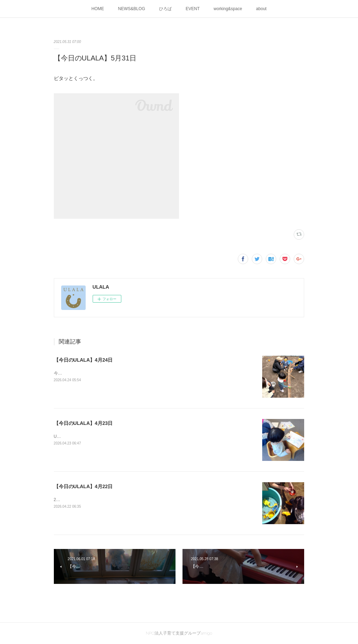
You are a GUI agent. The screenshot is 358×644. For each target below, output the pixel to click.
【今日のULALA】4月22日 (83, 486)
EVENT (193, 9)
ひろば (165, 9)
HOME (98, 9)
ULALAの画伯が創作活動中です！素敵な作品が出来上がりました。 (117, 436)
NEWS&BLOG (132, 9)
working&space (228, 9)
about (261, 9)
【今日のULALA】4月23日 (83, 423)
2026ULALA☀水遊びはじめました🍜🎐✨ (94, 500)
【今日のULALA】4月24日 (83, 360)
